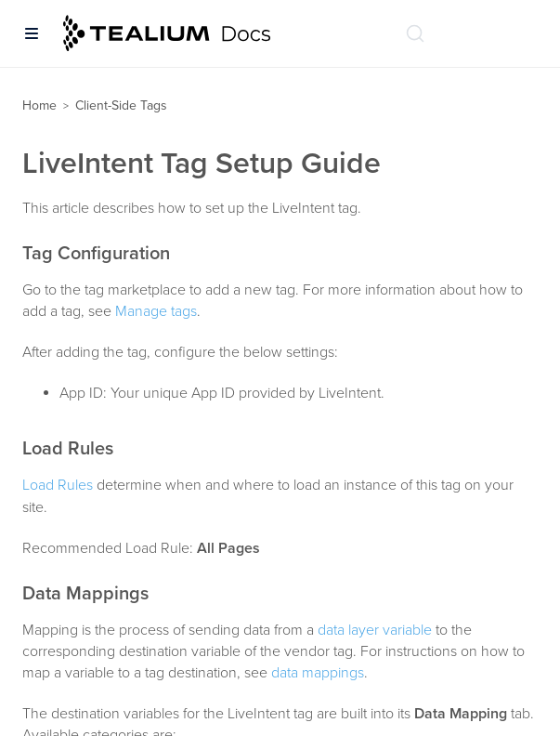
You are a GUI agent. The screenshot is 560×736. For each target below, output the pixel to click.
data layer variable (375, 630)
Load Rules (58, 485)
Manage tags (156, 311)
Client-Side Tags (121, 105)
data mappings (318, 673)
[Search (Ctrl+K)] (415, 33)
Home (39, 105)
